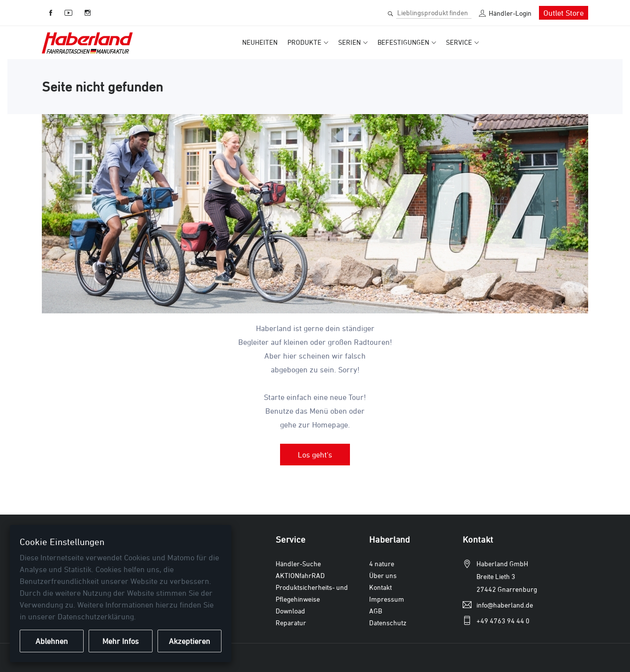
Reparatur (291, 623)
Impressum (387, 599)
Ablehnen (52, 641)
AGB (376, 611)
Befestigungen (403, 42)
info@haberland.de (505, 605)
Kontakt (380, 587)
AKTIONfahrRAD (300, 575)
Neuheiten (260, 42)
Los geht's (315, 455)
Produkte (304, 42)
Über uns (383, 575)
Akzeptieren (189, 641)
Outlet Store (564, 13)
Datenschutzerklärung (96, 616)
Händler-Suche (298, 564)
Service (459, 42)
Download (290, 611)
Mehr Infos (121, 641)
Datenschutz (388, 623)
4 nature (382, 564)
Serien (349, 42)
